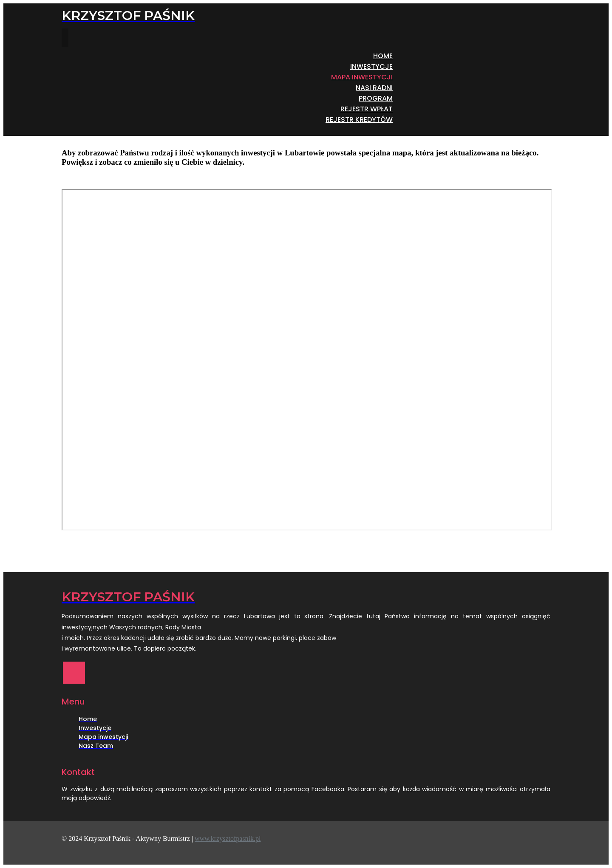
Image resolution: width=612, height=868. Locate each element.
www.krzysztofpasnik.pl (228, 838)
